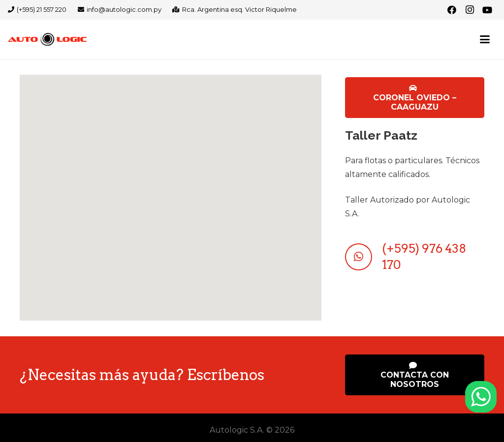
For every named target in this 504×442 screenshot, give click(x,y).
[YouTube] (487, 10)
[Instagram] (470, 10)
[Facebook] (452, 10)
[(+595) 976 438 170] (363, 257)
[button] (485, 39)
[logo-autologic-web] (47, 39)
